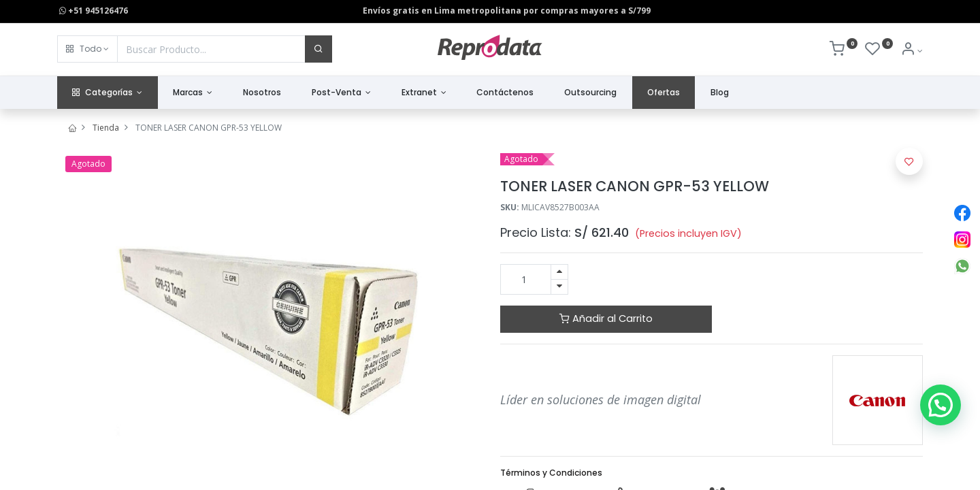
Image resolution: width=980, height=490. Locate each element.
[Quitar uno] (559, 287)
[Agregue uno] (559, 272)
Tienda (106, 128)
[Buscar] (318, 49)
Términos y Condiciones (551, 473)
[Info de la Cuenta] (912, 51)
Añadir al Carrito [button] (606, 318)
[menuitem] (262, 93)
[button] (87, 49)
